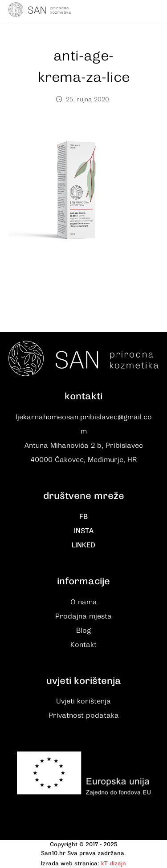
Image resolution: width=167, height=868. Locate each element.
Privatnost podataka (84, 715)
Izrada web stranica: (70, 863)
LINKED (83, 545)
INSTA (84, 531)
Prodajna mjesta (83, 616)
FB (83, 517)
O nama (84, 602)
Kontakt (83, 645)
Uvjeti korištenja (83, 701)
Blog (83, 631)
